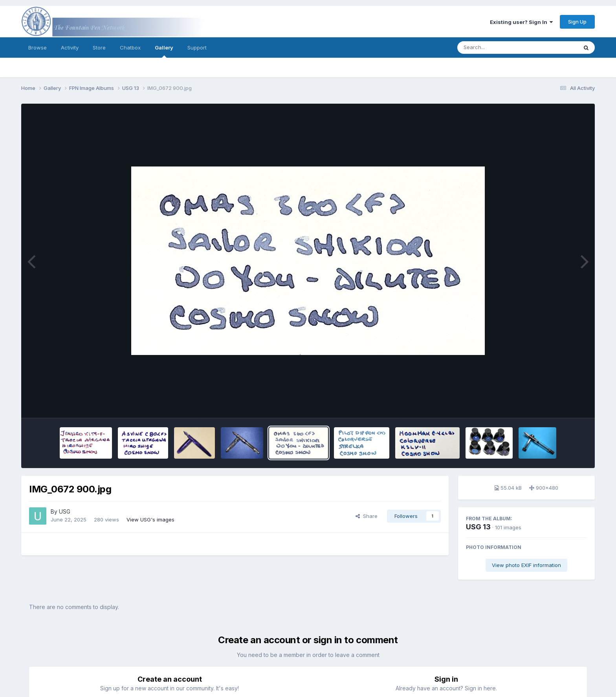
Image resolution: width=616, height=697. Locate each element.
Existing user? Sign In (521, 22)
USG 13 (478, 527)
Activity (70, 48)
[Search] (496, 48)
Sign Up (577, 22)
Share (367, 516)
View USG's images (150, 520)
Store (99, 48)
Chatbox (130, 48)
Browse (38, 48)
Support (197, 48)
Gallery (164, 51)
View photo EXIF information (526, 565)
